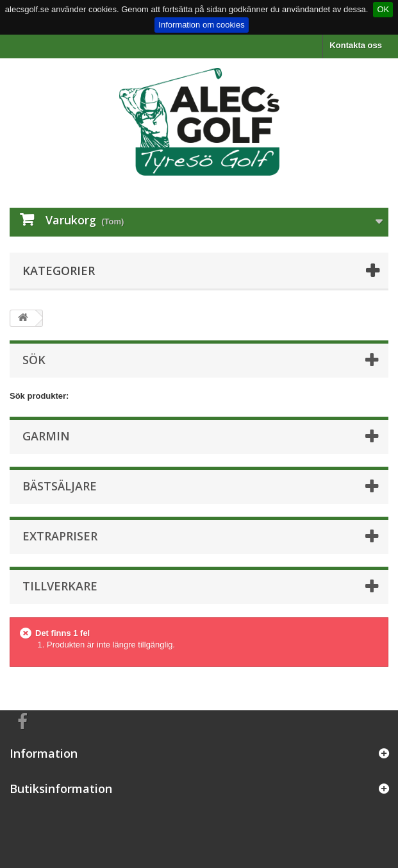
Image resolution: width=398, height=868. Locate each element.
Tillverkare (60, 586)
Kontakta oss (356, 45)
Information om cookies (201, 25)
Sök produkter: (39, 396)
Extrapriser (60, 536)
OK (383, 9)
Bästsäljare (60, 486)
